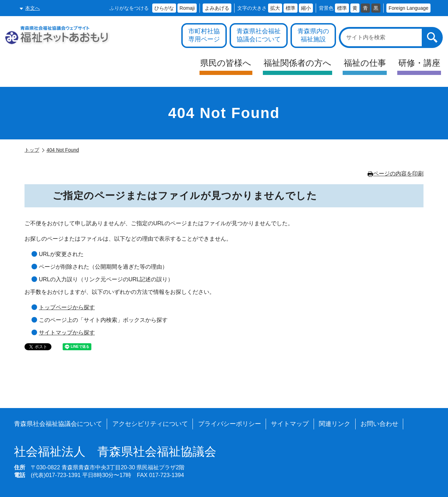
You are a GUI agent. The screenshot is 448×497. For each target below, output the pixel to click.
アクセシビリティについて (150, 424)
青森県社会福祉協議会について (58, 424)
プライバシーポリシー (230, 424)
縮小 (306, 8)
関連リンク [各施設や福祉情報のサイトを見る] (335, 424)
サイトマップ (290, 424)
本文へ (33, 8)
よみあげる (217, 8)
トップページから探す (67, 307)
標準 (290, 8)
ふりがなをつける (129, 8)
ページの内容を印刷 (395, 174)
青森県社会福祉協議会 (115, 452)
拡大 (275, 8)
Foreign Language (408, 8)
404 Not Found (63, 150)
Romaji (187, 8)
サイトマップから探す (67, 333)
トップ (32, 150)
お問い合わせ (379, 424)
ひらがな (164, 8)
